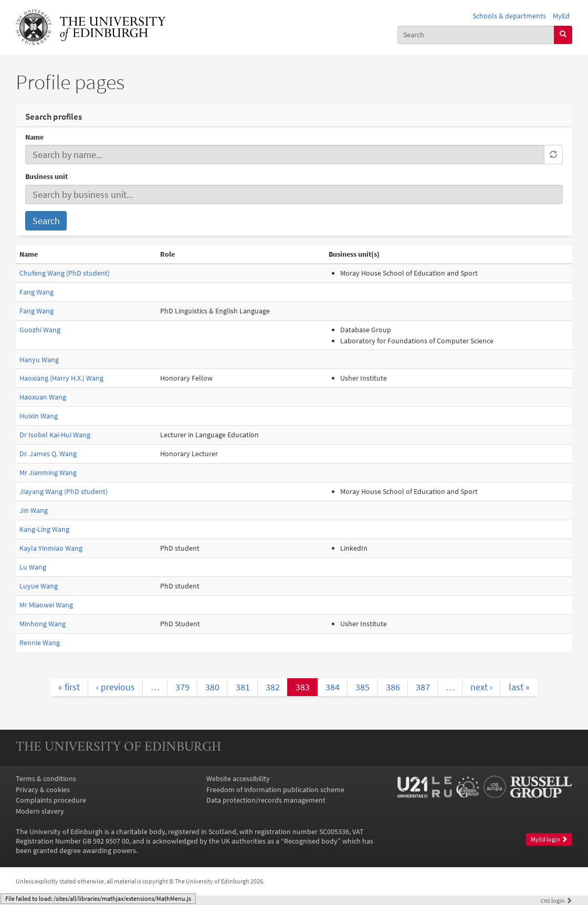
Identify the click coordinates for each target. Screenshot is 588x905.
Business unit (46, 176)
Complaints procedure (51, 800)
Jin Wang (34, 510)
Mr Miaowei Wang (46, 605)
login (556, 901)
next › (481, 687)
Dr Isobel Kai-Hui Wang (55, 435)
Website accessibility (238, 778)
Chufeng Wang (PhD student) (65, 273)
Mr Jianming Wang (48, 472)
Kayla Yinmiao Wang (51, 548)
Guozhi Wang (40, 330)
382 (273, 687)
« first (69, 687)
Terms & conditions (46, 778)
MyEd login (549, 839)
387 (423, 687)
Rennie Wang (40, 643)
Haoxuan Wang (43, 397)
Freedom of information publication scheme (275, 790)
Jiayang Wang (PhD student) (64, 491)
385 (363, 687)
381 (243, 687)
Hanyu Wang (39, 360)
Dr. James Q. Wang (48, 454)
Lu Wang (33, 567)
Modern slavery (40, 811)
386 (393, 687)
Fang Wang (36, 292)
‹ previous (115, 687)
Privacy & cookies (43, 790)
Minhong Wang (43, 624)
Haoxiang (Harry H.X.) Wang (61, 378)
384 (333, 687)
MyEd (561, 16)
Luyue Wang (39, 586)
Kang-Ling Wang (44, 529)
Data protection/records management (266, 800)
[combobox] (476, 35)
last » (519, 687)
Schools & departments (509, 16)
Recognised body (311, 841)
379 (182, 687)
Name (34, 137)
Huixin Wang (39, 416)
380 (212, 687)
